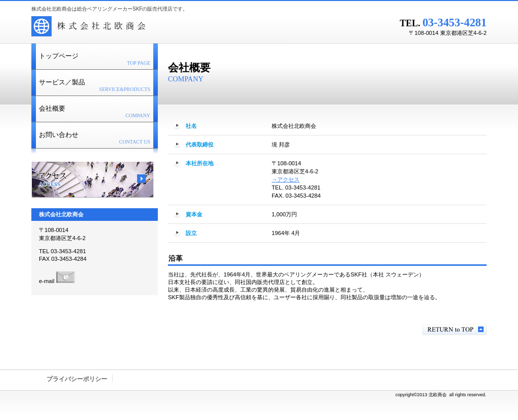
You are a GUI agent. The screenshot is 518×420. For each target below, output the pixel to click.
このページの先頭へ (455, 330)
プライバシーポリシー (77, 379)
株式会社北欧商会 (158, 28)
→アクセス (286, 179)
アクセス (93, 180)
